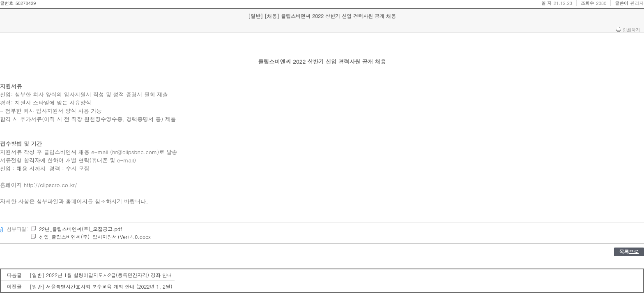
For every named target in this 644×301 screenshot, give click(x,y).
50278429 (25, 3)
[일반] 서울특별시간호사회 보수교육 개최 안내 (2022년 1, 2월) (101, 286)
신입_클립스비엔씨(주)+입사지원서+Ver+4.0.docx (91, 237)
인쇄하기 (631, 30)
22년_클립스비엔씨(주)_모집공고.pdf (76, 229)
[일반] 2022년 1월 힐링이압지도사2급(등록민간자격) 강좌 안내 (101, 275)
